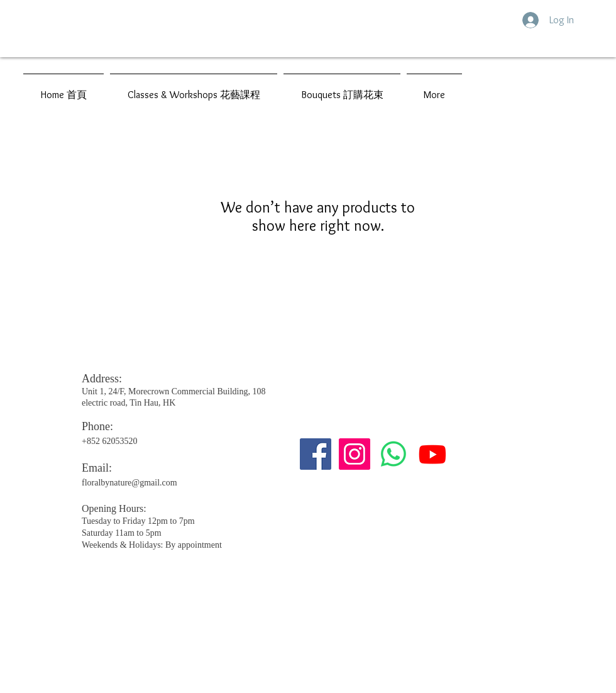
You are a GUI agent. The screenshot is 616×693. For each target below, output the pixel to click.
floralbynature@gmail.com (129, 483)
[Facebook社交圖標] (316, 454)
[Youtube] (432, 454)
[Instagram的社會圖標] (355, 454)
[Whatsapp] (393, 454)
